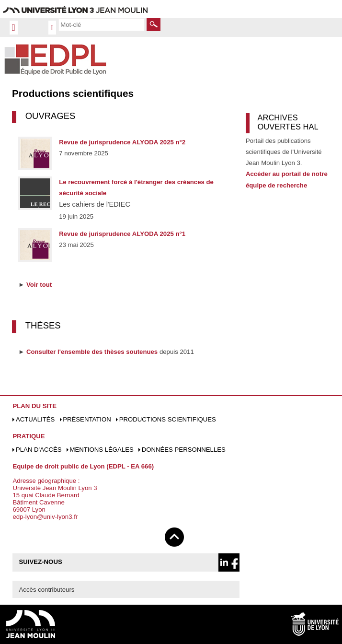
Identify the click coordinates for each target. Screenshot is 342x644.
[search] (102, 24)
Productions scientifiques (168, 419)
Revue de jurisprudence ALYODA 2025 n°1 (122, 234)
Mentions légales (101, 450)
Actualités (35, 419)
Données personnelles (184, 450)
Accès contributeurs (47, 590)
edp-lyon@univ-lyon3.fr (45, 517)
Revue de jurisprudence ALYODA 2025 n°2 (122, 142)
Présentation (87, 419)
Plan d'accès (39, 450)
